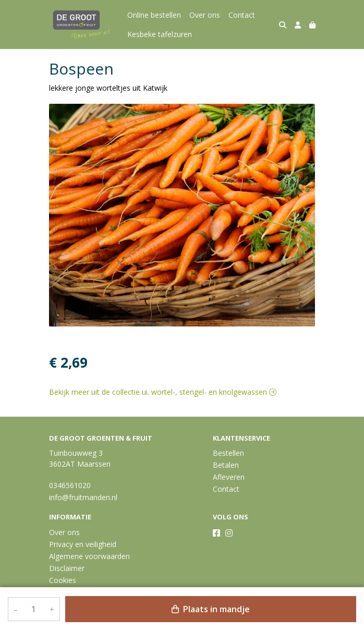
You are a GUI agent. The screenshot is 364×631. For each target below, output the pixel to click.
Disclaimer (67, 568)
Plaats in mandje (211, 609)
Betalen (226, 465)
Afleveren (229, 477)
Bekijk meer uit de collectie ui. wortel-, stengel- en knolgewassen (163, 392)
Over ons (205, 15)
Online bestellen (154, 15)
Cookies (63, 580)
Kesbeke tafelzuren (160, 34)
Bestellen (228, 453)
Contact (242, 15)
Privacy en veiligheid (83, 544)
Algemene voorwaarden (89, 556)
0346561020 (70, 485)
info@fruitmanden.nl (83, 497)
